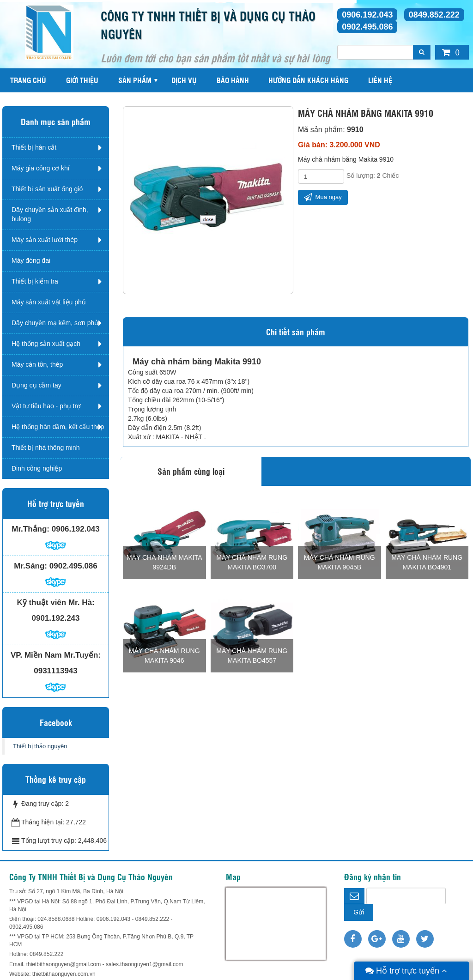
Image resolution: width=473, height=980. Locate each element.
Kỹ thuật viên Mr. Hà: (55, 602)
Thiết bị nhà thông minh (45, 448)
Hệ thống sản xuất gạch (46, 344)
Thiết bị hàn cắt (34, 147)
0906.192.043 (367, 15)
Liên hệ (380, 80)
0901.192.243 (56, 618)
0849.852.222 (434, 15)
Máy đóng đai (31, 260)
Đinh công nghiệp (37, 468)
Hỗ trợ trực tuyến (406, 971)
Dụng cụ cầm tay (36, 385)
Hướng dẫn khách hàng (308, 80)
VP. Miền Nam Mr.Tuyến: (56, 655)
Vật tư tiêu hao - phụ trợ (46, 406)
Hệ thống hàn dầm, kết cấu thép (58, 427)
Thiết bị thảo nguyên (40, 746)
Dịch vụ (184, 80)
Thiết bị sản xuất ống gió (47, 189)
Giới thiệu (82, 80)
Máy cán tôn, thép (37, 364)
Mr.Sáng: (30, 566)
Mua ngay (323, 197)
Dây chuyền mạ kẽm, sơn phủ (55, 323)
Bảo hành (233, 80)
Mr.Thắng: (30, 529)
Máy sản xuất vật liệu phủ (49, 302)
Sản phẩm (135, 80)
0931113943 (56, 671)
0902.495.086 (367, 27)
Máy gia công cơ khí (41, 168)
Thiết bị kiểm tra (35, 281)
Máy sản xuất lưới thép (45, 240)
